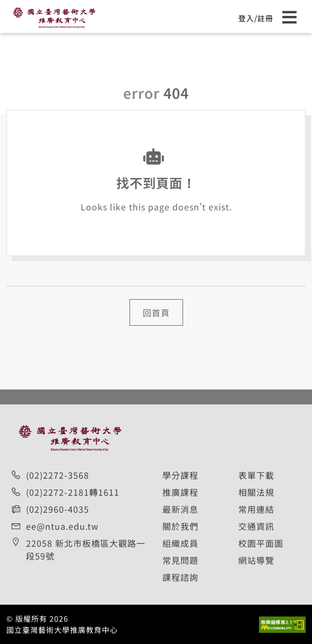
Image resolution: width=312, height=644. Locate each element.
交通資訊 (256, 526)
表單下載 (256, 475)
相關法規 (256, 492)
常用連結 (256, 509)
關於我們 (180, 526)
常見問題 (180, 560)
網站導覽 (256, 560)
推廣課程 (180, 492)
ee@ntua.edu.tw (62, 526)
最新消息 (180, 509)
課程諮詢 (180, 577)
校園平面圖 (261, 543)
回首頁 (156, 312)
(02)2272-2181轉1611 (73, 492)
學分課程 (180, 475)
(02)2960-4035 (58, 509)
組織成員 (180, 543)
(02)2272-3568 (58, 475)
